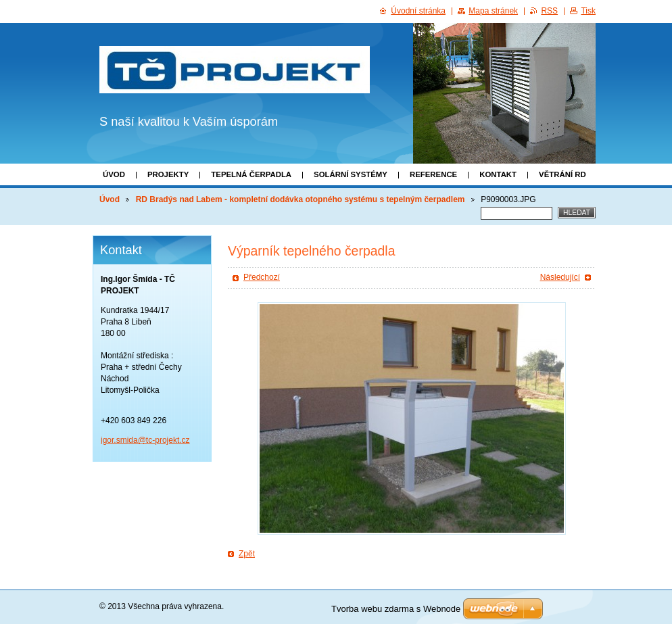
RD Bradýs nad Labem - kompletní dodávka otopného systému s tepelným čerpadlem (301, 199)
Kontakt (498, 174)
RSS (549, 11)
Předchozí (262, 277)
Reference (433, 174)
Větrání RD (562, 174)
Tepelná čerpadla (251, 174)
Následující (560, 277)
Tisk (588, 11)
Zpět (247, 554)
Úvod (114, 174)
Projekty (168, 174)
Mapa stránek (493, 11)
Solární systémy (351, 174)
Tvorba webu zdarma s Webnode (396, 609)
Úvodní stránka (418, 11)
